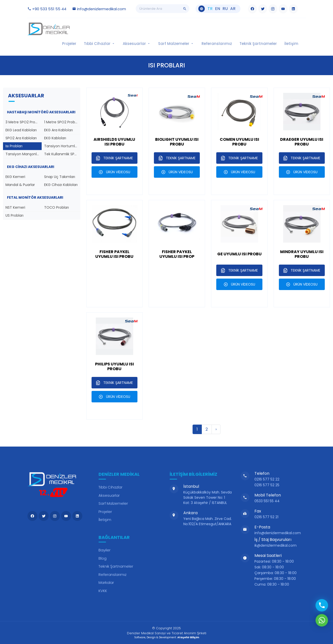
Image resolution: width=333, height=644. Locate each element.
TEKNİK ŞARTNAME (114, 158)
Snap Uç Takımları (60, 177)
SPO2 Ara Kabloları (21, 138)
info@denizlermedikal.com (99, 9)
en (218, 9)
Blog (103, 558)
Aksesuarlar (137, 44)
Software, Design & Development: (167, 637)
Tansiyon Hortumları (62, 146)
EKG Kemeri (15, 177)
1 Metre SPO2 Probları (62, 122)
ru (225, 9)
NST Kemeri (15, 207)
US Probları (14, 215)
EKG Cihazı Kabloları (61, 185)
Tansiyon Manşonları (23, 154)
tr (210, 9)
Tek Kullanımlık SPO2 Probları (62, 154)
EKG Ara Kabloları (58, 130)
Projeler (69, 44)
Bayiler (105, 550)
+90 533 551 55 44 (47, 9)
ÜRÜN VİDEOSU (114, 172)
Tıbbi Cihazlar (100, 44)
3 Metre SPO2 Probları (24, 122)
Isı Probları (14, 146)
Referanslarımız (217, 44)
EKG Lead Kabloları (21, 130)
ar (233, 9)
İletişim (291, 44)
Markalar (106, 582)
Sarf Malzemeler (176, 44)
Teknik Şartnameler (258, 44)
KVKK (103, 591)
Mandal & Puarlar (20, 185)
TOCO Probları (56, 207)
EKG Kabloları (55, 138)
